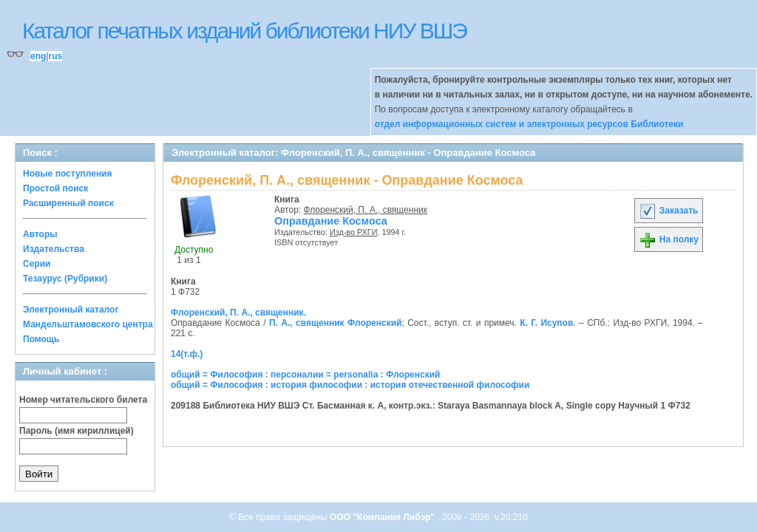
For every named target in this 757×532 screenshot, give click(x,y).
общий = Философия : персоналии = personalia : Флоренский (305, 375)
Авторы (40, 234)
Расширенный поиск (68, 203)
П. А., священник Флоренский (336, 323)
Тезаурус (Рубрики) (65, 279)
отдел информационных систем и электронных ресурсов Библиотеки (529, 124)
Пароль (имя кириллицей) (77, 431)
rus (55, 56)
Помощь (41, 339)
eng (38, 56)
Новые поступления (68, 174)
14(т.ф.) (187, 354)
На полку (669, 239)
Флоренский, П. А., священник (366, 210)
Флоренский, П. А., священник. (238, 313)
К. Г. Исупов (546, 323)
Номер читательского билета (83, 400)
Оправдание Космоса (331, 221)
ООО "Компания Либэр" (383, 517)
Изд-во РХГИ (354, 232)
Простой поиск (55, 188)
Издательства (54, 249)
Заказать (668, 211)
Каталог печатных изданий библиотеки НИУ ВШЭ (244, 31)
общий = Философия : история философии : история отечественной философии (350, 385)
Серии (37, 264)
